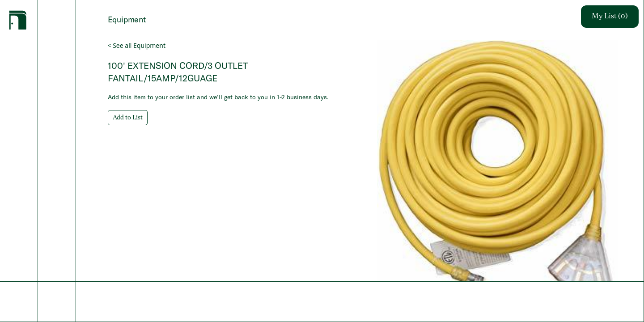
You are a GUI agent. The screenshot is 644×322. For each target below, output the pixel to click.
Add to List (128, 118)
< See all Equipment (137, 45)
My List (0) (610, 17)
